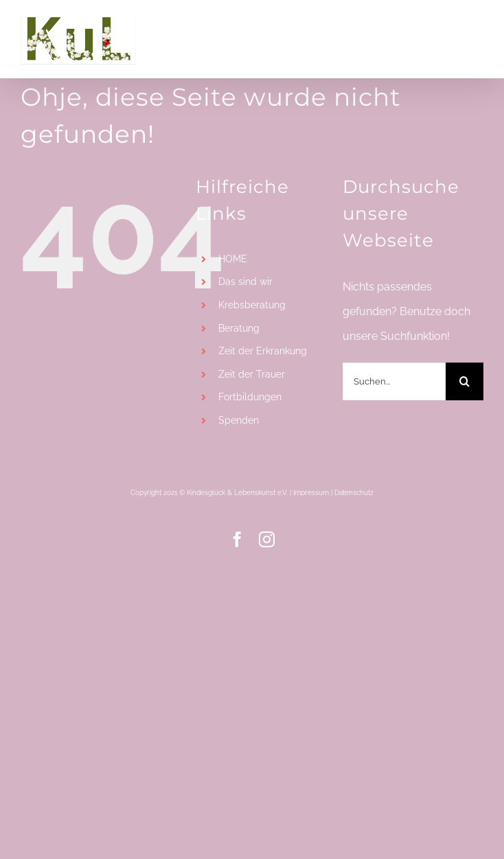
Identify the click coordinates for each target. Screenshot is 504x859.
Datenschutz (354, 493)
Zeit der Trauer (252, 374)
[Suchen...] (394, 381)
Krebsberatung (252, 305)
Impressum (311, 493)
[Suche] (465, 381)
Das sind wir (245, 282)
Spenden (239, 420)
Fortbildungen (250, 397)
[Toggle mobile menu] (476, 26)
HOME (233, 259)
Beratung (239, 328)
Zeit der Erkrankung (263, 351)
